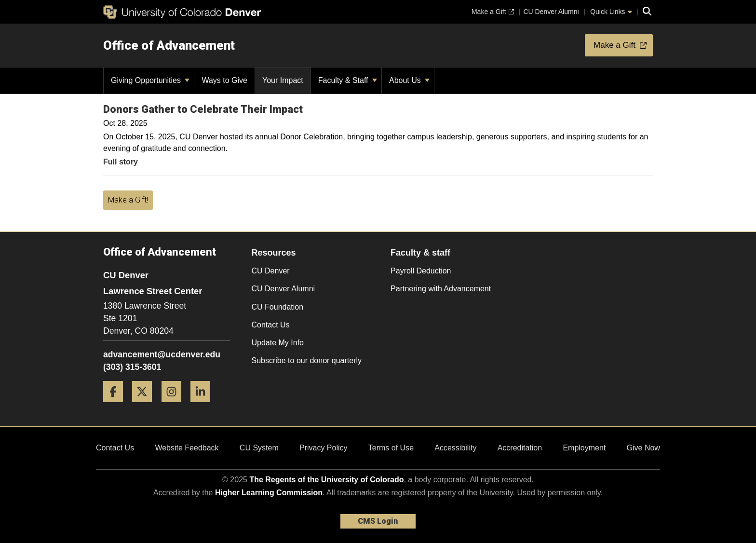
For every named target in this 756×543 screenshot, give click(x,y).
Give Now (643, 448)
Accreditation (520, 448)
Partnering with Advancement (441, 289)
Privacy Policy (324, 448)
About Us (409, 80)
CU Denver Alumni (283, 289)
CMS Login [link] (378, 521)
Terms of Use (391, 448)
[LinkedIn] (204, 406)
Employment (584, 448)
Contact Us (271, 325)
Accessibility (455, 448)
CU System (259, 448)
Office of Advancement (169, 45)
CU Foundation (278, 307)
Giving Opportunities (150, 80)
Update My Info (278, 343)
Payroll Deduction (421, 271)
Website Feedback (187, 448)
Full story (121, 162)
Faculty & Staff (348, 80)
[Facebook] (117, 406)
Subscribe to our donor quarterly (307, 360)
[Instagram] (175, 406)
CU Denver (271, 271)
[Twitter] (146, 406)
